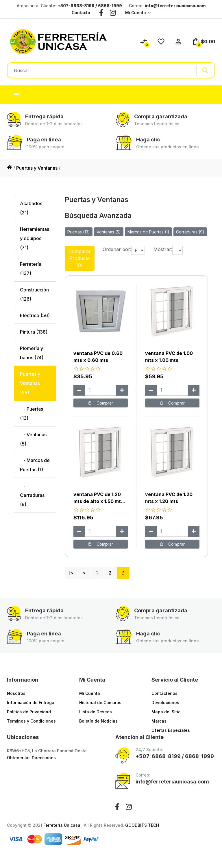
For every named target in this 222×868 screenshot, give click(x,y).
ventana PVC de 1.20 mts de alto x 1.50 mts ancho (98, 501)
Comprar (100, 403)
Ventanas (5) (109, 232)
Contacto (81, 13)
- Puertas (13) (32, 414)
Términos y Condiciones (31, 721)
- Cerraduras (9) (32, 495)
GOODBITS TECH (142, 825)
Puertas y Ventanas (37, 168)
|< (71, 573)
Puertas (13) (79, 232)
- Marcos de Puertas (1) (35, 465)
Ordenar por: (117, 249)
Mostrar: (163, 249)
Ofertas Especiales (171, 730)
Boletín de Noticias (98, 721)
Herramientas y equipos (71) (35, 238)
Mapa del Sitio (166, 712)
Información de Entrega (31, 703)
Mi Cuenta (136, 13)
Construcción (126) (34, 294)
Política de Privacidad (29, 712)
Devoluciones (165, 703)
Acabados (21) (31, 208)
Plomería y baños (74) (32, 353)
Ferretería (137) (31, 269)
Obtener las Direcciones (31, 758)
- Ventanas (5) (33, 439)
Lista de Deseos (96, 712)
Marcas (159, 721)
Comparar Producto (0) (80, 258)
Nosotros (16, 693)
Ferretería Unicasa (62, 825)
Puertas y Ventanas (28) (30, 383)
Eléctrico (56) (35, 315)
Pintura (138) (34, 332)
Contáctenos (164, 693)
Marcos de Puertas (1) (148, 232)
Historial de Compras (100, 703)
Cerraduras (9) (190, 232)
